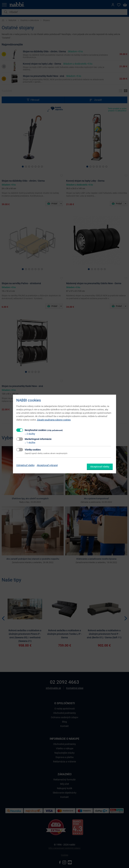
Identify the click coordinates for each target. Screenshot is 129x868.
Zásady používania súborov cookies (54, 420)
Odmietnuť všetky (25, 465)
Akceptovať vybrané (47, 465)
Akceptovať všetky (100, 467)
